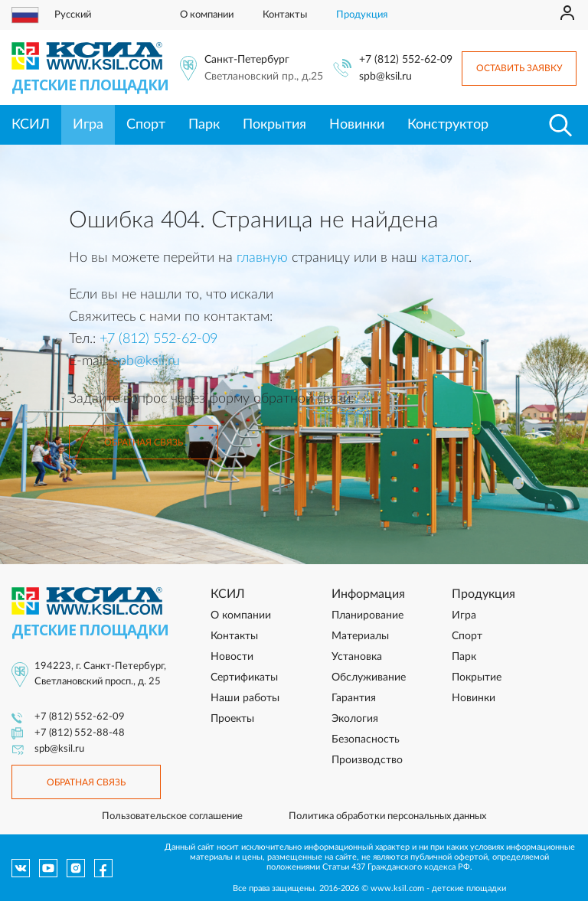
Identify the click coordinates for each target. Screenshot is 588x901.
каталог (445, 258)
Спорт (146, 125)
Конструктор (448, 125)
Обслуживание (369, 677)
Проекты (232, 719)
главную (262, 258)
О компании (207, 15)
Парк (204, 125)
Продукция (362, 15)
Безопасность (366, 739)
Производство (367, 760)
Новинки (357, 125)
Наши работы (245, 698)
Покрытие (477, 677)
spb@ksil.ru (385, 77)
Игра (88, 125)
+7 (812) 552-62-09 (406, 60)
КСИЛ (31, 125)
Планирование (367, 615)
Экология (355, 719)
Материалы (360, 636)
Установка (357, 657)
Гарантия (354, 698)
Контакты (285, 15)
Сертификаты (244, 677)
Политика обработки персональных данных (387, 816)
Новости (232, 657)
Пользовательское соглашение (172, 816)
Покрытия (274, 125)
